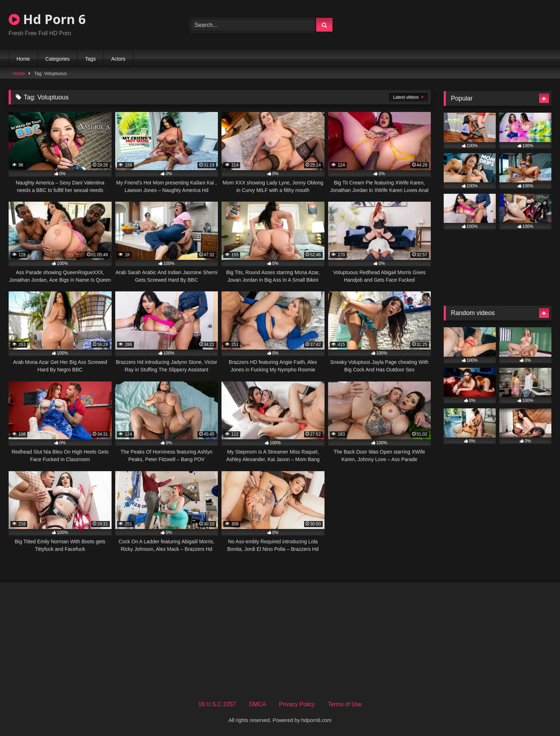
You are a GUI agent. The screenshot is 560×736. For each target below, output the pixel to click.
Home (23, 59)
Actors (118, 59)
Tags (90, 59)
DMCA (258, 704)
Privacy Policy (297, 704)
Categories (57, 59)
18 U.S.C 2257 (217, 704)
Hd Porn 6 (47, 19)
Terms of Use (345, 704)
